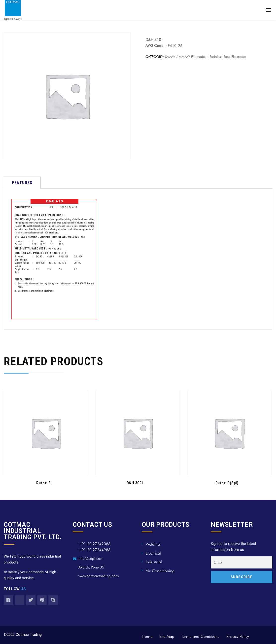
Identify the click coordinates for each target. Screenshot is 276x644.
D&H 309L (135, 483)
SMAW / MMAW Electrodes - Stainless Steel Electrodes (206, 57)
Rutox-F (43, 483)
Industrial (154, 562)
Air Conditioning (160, 571)
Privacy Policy (238, 636)
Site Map (167, 636)
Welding (153, 544)
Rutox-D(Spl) (227, 483)
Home (147, 636)
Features (22, 183)
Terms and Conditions (200, 636)
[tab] (22, 183)
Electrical (153, 553)
